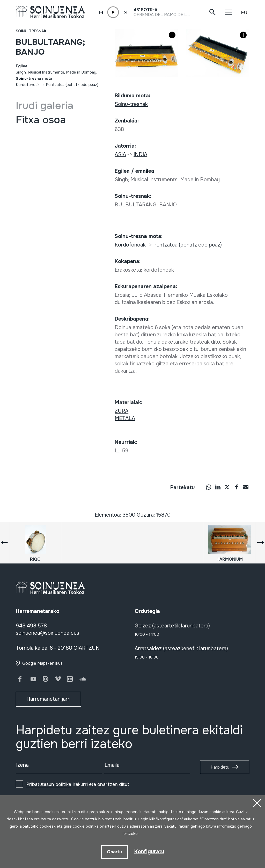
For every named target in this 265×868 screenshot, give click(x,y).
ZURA (122, 411)
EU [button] (244, 13)
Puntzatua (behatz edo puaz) (72, 85)
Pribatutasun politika (49, 784)
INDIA (140, 154)
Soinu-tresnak (31, 31)
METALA (125, 418)
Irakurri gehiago (191, 826)
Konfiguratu (149, 852)
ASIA (120, 154)
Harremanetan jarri (48, 699)
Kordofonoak (28, 85)
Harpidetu (220, 767)
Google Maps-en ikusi (43, 663)
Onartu (114, 852)
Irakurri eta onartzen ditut (78, 784)
